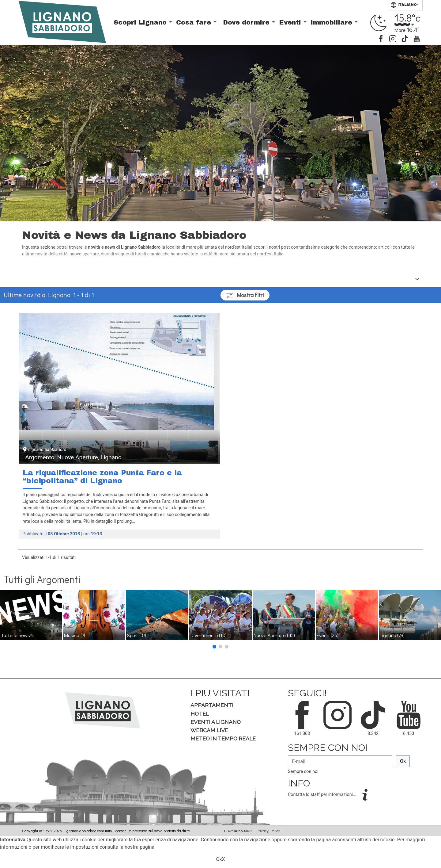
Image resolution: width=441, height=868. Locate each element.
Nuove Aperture (274, 635)
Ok (403, 761)
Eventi (291, 22)
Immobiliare (332, 22)
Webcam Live (209, 730)
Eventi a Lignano (216, 722)
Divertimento (209, 635)
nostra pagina (139, 847)
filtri (245, 295)
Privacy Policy (268, 831)
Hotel (200, 714)
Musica (75, 635)
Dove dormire (247, 22)
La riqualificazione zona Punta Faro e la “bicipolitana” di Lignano (102, 477)
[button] (214, 647)
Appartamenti (212, 705)
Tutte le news (15, 635)
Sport (137, 635)
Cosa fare (195, 22)
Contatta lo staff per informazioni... (323, 795)
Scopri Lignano (141, 22)
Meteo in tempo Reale (223, 738)
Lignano (392, 635)
